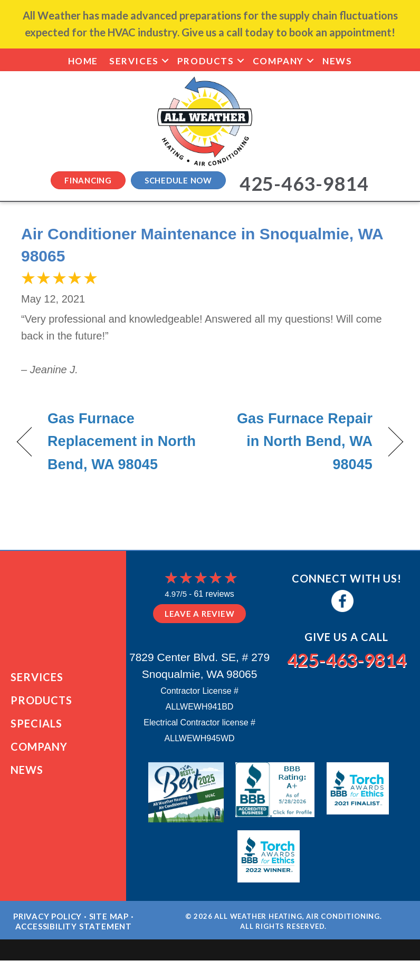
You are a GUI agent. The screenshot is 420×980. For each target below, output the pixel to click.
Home (83, 61)
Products (206, 61)
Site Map (109, 920)
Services (134, 61)
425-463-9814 (347, 658)
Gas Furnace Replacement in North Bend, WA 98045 (122, 441)
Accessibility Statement (74, 930)
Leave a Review (200, 614)
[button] (165, 61)
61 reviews (214, 594)
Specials (36, 725)
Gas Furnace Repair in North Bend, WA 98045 (297, 441)
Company (278, 61)
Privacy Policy (47, 920)
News (337, 61)
